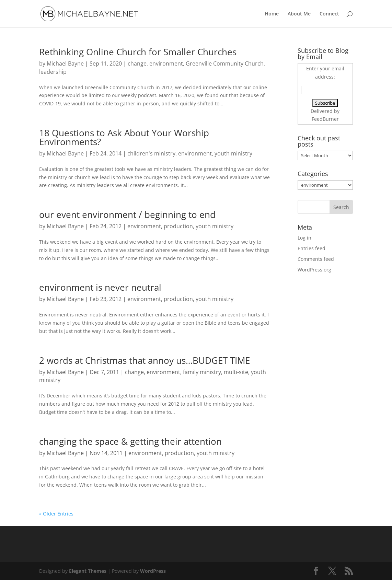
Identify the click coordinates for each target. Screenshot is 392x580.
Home (272, 14)
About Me (299, 14)
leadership (53, 72)
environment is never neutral (100, 287)
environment (166, 63)
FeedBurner (325, 119)
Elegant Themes (88, 571)
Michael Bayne (65, 63)
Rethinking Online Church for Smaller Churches (138, 52)
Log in (304, 238)
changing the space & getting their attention (130, 441)
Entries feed (312, 248)
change (137, 63)
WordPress (153, 571)
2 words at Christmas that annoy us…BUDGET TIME (145, 360)
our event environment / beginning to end (127, 214)
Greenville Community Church (225, 63)
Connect (329, 14)
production (178, 226)
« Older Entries (56, 514)
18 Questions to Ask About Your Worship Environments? (124, 137)
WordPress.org (314, 270)
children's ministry (151, 153)
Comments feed (316, 259)
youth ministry (233, 153)
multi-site (236, 372)
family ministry (202, 372)
